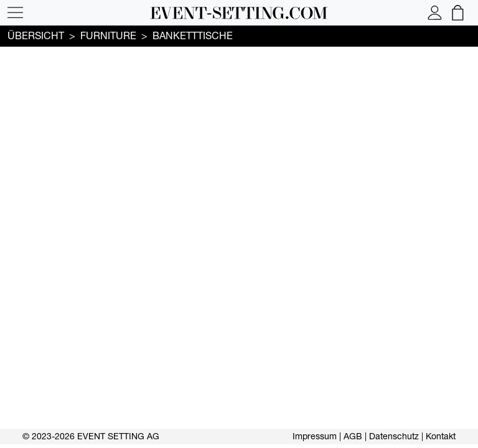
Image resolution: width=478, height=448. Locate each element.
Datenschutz (394, 436)
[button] (15, 13)
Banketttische (193, 35)
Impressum (315, 436)
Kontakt (441, 436)
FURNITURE (108, 35)
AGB (353, 436)
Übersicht (36, 35)
